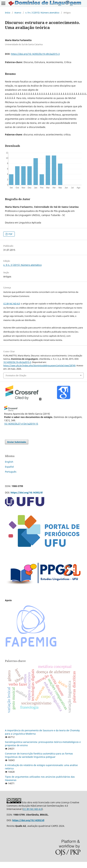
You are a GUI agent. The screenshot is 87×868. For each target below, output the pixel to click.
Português (11, 472)
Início (8, 13)
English (9, 462)
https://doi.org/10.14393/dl (27, 493)
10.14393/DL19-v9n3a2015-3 (17, 362)
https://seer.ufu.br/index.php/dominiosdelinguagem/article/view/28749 (39, 365)
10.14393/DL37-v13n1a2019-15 (21, 424)
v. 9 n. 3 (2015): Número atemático (42, 13)
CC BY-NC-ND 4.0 (12, 304)
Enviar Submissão (17, 442)
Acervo (18, 13)
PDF (10, 234)
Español (9, 467)
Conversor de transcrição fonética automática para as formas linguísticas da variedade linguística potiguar (39, 755)
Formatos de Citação (16, 375)
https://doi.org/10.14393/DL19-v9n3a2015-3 (35, 54)
